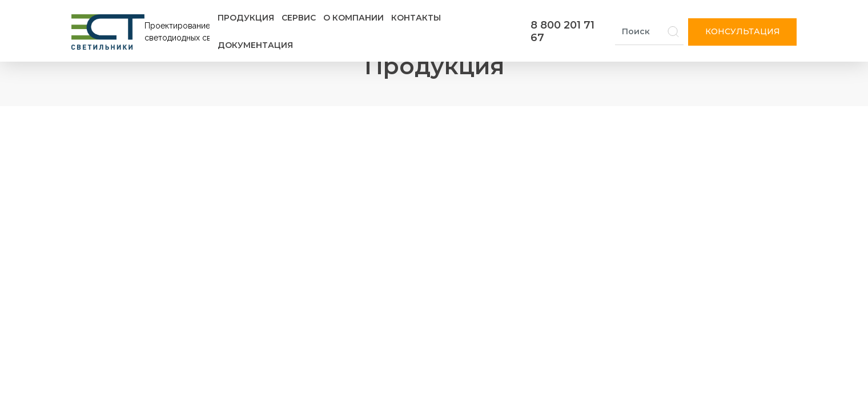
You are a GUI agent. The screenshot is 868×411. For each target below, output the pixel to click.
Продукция (246, 18)
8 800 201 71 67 (562, 31)
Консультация (743, 31)
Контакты (416, 18)
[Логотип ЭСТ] (143, 32)
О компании (353, 18)
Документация (255, 45)
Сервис (299, 18)
